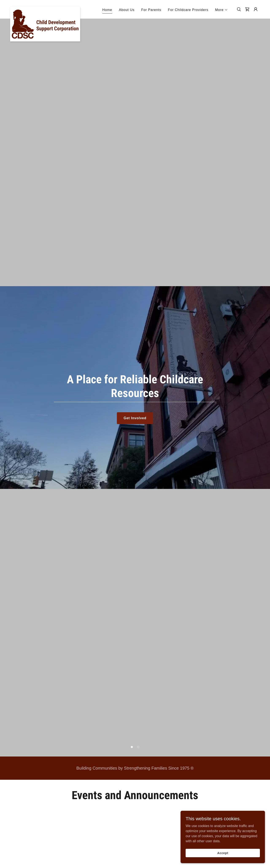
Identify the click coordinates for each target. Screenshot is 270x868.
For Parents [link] (151, 10)
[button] (222, 10)
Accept (223, 853)
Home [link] (107, 10)
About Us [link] (127, 10)
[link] (45, 8)
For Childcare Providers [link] (188, 10)
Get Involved (135, 418)
